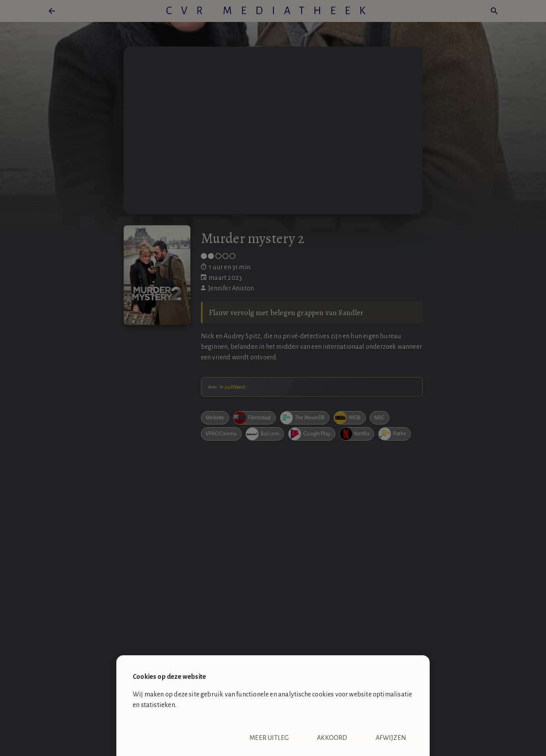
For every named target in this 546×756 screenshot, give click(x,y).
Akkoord (332, 738)
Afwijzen (391, 738)
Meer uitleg (269, 738)
